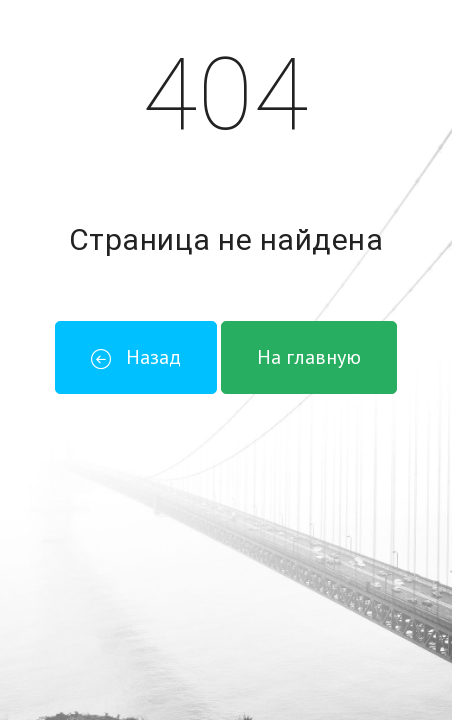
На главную (309, 357)
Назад (136, 357)
